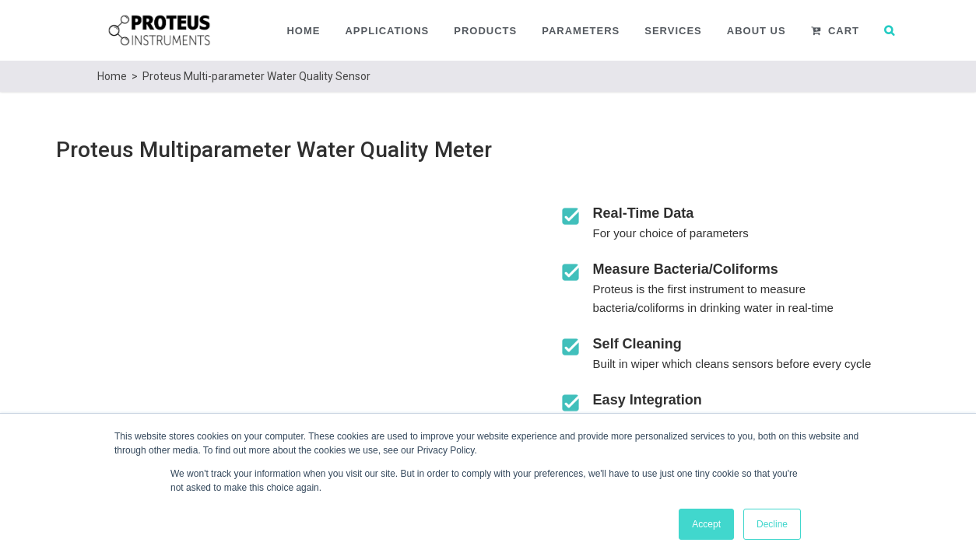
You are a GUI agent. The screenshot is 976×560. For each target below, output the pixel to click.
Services (673, 31)
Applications (387, 31)
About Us (757, 31)
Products (485, 31)
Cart (835, 31)
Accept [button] (706, 524)
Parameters (581, 31)
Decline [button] (772, 524)
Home (303, 31)
